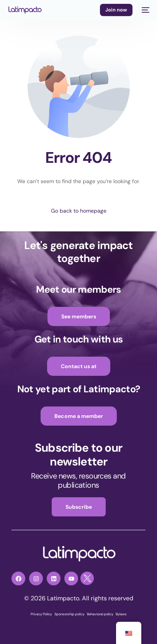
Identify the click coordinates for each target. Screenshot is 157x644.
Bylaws (121, 614)
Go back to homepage (79, 211)
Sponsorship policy (70, 614)
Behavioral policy (100, 614)
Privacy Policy (41, 614)
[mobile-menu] (145, 10)
